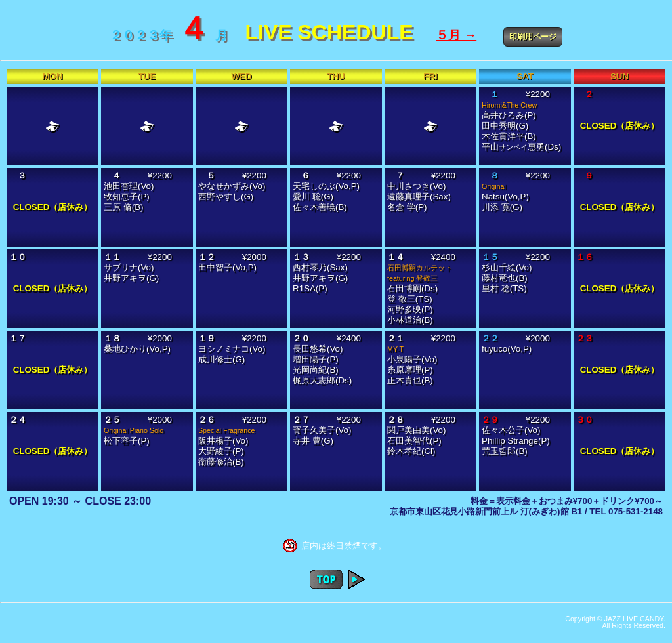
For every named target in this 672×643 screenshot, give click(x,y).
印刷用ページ (533, 37)
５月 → (456, 35)
